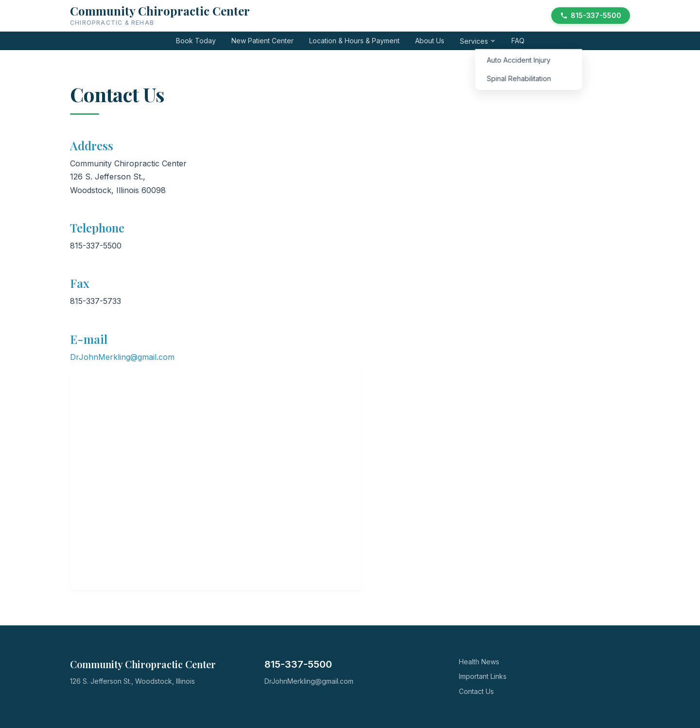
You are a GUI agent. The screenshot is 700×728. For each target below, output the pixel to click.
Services (478, 41)
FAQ (518, 41)
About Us (430, 41)
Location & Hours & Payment (354, 41)
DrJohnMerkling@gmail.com (122, 357)
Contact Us (476, 691)
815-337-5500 (591, 15)
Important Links (483, 676)
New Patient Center (262, 41)
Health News (479, 662)
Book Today (196, 41)
